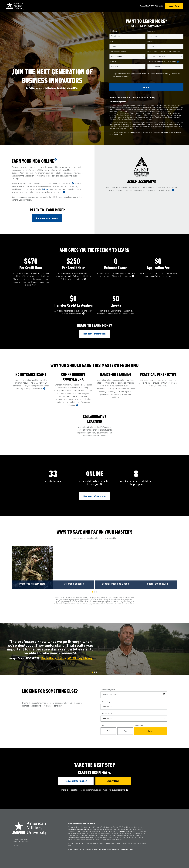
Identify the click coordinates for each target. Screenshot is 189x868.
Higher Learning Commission (78, 829)
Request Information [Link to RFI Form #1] (47, 218)
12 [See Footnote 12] (75, 653)
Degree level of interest (118, 52)
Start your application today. (141, 98)
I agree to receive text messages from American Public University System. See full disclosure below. (147, 75)
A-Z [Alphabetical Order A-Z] (108, 731)
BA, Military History (54, 658)
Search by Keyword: (108, 690)
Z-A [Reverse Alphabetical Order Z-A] (125, 731)
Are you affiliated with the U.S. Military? (163, 62)
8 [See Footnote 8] (83, 313)
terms (171, 133)
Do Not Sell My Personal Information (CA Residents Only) (114, 850)
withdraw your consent (125, 133)
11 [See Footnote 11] (101, 484)
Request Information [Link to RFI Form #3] (94, 496)
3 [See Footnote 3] (73, 183)
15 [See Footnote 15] (127, 790)
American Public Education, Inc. (121, 831)
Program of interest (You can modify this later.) (164, 52)
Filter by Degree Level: (109, 702)
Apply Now (174, 6)
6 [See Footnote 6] (85, 279)
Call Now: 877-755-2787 (152, 6)
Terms (82, 850)
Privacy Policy (73, 850)
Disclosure (89, 850)
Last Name (151, 31)
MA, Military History (80, 658)
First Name (113, 31)
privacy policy (163, 133)
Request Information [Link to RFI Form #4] (76, 781)
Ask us (45, 189)
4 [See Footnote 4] (64, 192)
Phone (150, 41)
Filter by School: (106, 714)
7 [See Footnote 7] (133, 276)
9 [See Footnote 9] (44, 388)
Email (111, 41)
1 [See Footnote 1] (178, 62)
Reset (151, 731)
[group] (32, 567)
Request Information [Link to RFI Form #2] (94, 334)
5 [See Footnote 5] (173, 190)
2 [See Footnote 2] (56, 159)
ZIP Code (113, 62)
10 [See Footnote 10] (77, 405)
